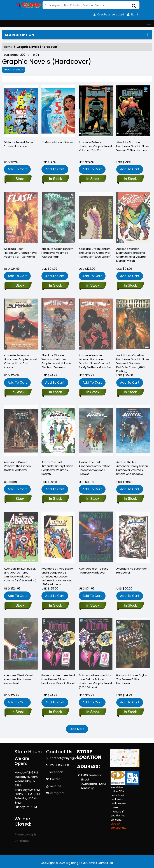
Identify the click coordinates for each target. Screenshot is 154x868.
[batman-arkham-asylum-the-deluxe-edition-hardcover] (130, 712)
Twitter (55, 779)
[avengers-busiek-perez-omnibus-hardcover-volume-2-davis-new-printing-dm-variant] (55, 606)
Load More (77, 729)
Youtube (55, 786)
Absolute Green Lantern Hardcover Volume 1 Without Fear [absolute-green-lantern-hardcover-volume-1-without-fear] (57, 253)
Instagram (57, 793)
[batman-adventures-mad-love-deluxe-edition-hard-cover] (55, 712)
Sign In (133, 14)
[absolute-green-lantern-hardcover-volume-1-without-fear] (55, 286)
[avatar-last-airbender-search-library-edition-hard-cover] (55, 499)
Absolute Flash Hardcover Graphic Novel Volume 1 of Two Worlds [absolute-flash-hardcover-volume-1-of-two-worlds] (20, 253)
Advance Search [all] (13, 70)
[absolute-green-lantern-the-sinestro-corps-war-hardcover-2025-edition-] (93, 286)
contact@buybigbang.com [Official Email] (69, 758)
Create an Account (109, 14)
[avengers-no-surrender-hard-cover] (130, 606)
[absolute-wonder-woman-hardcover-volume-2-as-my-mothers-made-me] (93, 392)
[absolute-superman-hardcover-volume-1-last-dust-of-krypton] (18, 392)
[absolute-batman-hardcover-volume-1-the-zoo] (96, 112)
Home (8, 47)
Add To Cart (17, 169)
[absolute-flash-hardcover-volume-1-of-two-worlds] (18, 286)
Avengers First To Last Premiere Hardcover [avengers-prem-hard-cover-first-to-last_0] (93, 571)
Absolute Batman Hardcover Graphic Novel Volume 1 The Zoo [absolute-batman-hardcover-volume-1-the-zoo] (95, 146)
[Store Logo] (28, 5)
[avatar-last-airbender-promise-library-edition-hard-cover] (93, 499)
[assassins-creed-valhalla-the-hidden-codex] (18, 499)
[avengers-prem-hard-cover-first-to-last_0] (93, 606)
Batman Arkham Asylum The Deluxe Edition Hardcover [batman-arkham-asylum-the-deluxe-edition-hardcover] (132, 679)
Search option (19, 35)
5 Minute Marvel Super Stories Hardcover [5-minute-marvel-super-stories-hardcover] (19, 144)
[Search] (91, 5)
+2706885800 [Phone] (59, 765)
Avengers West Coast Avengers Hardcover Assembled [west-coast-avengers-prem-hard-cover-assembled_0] (19, 679)
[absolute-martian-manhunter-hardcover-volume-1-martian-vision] (130, 286)
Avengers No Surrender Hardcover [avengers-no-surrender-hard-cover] (132, 571)
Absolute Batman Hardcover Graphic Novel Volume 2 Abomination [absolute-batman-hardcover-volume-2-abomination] (133, 146)
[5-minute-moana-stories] (58, 112)
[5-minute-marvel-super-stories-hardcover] (21, 112)
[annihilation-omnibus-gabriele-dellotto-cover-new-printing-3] (130, 392)
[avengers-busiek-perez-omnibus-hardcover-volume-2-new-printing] (18, 606)
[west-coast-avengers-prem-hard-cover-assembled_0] (18, 712)
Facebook (56, 772)
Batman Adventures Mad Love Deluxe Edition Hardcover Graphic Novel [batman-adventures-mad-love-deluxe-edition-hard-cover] (58, 679)
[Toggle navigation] (149, 23)
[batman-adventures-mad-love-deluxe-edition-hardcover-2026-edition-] (93, 712)
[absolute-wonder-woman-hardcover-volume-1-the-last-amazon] (55, 392)
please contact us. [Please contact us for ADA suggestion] (118, 826)
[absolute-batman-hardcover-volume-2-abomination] (133, 112)
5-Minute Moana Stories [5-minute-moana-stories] (58, 142)
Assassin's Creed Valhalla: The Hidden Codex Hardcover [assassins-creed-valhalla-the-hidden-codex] (17, 466)
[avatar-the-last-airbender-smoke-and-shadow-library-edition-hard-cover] (130, 499)
